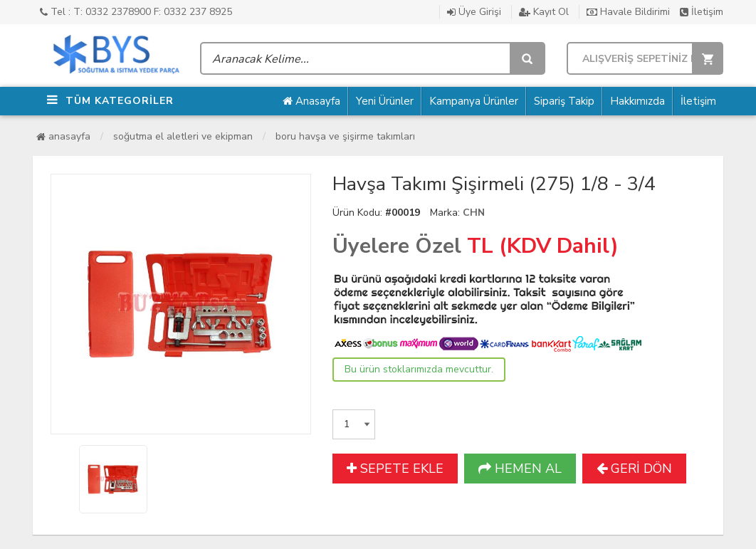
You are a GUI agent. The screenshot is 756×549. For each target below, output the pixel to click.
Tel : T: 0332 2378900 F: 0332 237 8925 (136, 12)
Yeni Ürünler (385, 101)
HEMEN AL (520, 469)
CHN (474, 213)
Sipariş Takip (564, 101)
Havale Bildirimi (628, 12)
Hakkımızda (637, 101)
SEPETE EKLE (395, 469)
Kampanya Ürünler (474, 101)
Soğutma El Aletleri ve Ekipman (183, 136)
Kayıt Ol (544, 12)
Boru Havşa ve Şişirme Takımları (345, 136)
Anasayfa (311, 101)
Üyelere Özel (397, 246)
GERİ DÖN (634, 469)
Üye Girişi (474, 12)
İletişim (702, 12)
